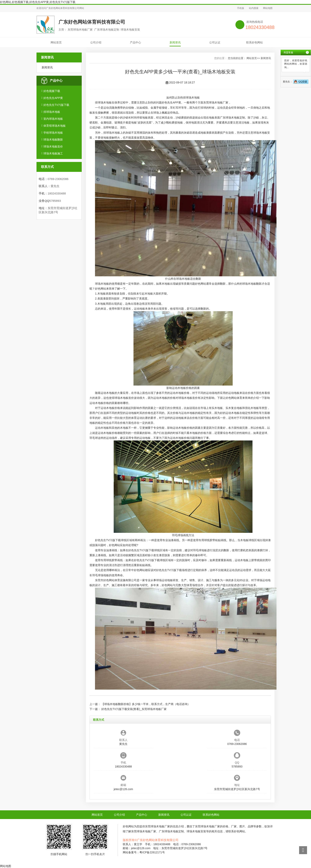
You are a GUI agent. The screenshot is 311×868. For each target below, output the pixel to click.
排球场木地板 (52, 112)
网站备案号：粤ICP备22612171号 (144, 852)
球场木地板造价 (53, 146)
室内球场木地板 (53, 119)
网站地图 (268, 8)
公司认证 (215, 42)
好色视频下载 (52, 91)
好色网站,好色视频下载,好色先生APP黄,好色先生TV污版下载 (38, 2)
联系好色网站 (254, 42)
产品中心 (135, 42)
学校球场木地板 (53, 133)
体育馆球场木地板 (55, 126)
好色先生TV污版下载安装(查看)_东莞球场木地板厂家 (134, 709)
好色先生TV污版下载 (56, 105)
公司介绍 (96, 42)
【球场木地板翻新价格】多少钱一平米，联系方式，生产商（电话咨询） (146, 704)
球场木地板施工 (53, 153)
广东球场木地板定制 (232, 118)
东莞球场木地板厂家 (216, 102)
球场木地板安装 (196, 831)
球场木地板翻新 (53, 140)
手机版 (241, 8)
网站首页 (56, 42)
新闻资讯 (175, 42)
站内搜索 (254, 8)
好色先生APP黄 (53, 98)
